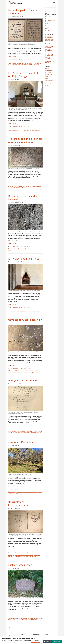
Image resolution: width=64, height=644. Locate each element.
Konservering (48, 76)
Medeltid (10, 130)
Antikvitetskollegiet (12, 62)
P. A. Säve (22, 433)
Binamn (11, 618)
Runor (25, 60)
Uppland (27, 65)
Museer (47, 78)
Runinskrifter (26, 372)
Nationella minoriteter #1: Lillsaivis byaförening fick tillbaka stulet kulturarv (50, 60)
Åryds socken (11, 492)
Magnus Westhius (25, 63)
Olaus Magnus (36, 63)
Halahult (18, 492)
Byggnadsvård (49, 71)
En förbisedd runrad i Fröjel (23, 259)
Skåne (19, 65)
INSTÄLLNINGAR (47, 641)
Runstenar (28, 556)
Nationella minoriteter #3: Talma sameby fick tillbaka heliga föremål (50, 46)
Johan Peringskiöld (35, 62)
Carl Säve (10, 129)
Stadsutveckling (49, 84)
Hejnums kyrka (35, 555)
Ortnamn (15, 620)
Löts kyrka (23, 371)
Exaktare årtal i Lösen (20, 565)
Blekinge (15, 492)
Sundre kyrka (27, 188)
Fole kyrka (12, 555)
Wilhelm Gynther (35, 620)
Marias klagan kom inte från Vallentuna (24, 12)
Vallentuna (31, 65)
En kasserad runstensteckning (49, 37)
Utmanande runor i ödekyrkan (25, 320)
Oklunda (30, 311)
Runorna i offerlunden (21, 442)
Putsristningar (21, 372)
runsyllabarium (19, 434)
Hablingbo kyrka (15, 249)
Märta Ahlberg (39, 129)
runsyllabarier (13, 434)
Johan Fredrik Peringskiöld (26, 62)
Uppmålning (38, 130)
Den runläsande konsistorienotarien (19, 504)
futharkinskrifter (34, 310)
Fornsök (48, 22)
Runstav (18, 493)
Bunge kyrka (10, 431)
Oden (9, 188)
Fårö (9, 555)
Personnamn (20, 130)
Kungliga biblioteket (15, 63)
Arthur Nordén (11, 310)
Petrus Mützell (11, 493)
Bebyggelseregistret (50, 20)
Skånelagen (23, 65)
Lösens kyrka (32, 618)
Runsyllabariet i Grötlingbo (23, 381)
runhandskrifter (15, 65)
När (25, 556)
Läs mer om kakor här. (35, 642)
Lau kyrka (13, 556)
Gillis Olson (19, 129)
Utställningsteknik (50, 86)
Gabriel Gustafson (20, 431)
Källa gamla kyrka (21, 249)
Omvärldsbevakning (50, 80)
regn (41, 433)
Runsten (26, 620)
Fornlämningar (49, 74)
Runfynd (22, 188)
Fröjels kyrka (24, 310)
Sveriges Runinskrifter (32, 130)
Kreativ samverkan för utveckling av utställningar (50, 41)
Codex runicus (18, 62)
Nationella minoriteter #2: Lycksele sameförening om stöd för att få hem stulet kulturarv (50, 52)
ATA (9, 618)
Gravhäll (35, 129)
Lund (20, 63)
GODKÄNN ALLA (57, 641)
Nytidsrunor (35, 492)
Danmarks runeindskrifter (21, 618)
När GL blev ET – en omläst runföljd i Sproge (23, 75)
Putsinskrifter (18, 188)
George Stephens (27, 431)
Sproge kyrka (25, 130)
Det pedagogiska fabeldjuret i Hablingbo (25, 198)
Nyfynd (27, 311)
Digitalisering (48, 72)
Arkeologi (25, 490)
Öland (36, 371)
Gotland (23, 129)
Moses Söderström (30, 492)
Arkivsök (49, 17)
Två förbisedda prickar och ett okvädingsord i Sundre (25, 140)
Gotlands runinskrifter (29, 129)
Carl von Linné (11, 186)
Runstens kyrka (31, 372)
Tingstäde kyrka (33, 556)
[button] (54, 3)
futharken (29, 310)
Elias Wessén (14, 129)
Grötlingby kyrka (37, 431)
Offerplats (40, 492)
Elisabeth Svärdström (18, 310)
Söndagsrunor (37, 372)
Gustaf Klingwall (29, 555)
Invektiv (30, 186)
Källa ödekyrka (28, 249)
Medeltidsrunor (31, 63)
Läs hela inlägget (12, 57)
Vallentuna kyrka (36, 65)
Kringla (48, 24)
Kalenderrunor (13, 311)
